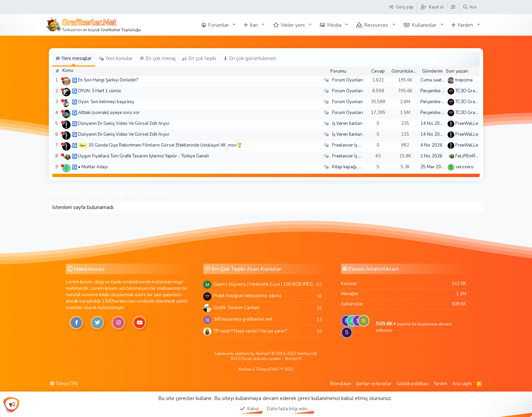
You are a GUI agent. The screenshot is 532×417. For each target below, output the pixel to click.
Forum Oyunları (348, 80)
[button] (234, 25)
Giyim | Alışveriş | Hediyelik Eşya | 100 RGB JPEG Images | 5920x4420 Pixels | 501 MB (265, 284)
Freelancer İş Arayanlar (355, 145)
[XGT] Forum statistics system (266, 359)
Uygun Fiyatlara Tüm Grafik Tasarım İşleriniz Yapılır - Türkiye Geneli (144, 156)
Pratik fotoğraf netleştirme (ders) (247, 296)
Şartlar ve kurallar (374, 384)
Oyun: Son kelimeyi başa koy (106, 102)
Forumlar (218, 25)
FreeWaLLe (467, 124)
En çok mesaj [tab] (158, 58)
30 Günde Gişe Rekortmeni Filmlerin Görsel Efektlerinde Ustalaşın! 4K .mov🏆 (165, 145)
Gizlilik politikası (413, 384)
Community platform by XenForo (266, 354)
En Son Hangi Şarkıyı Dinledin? (108, 80)
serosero (464, 167)
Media (334, 25)
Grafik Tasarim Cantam (236, 308)
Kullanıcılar (424, 25)
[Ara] (469, 7)
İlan (254, 25)
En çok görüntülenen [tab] (250, 58)
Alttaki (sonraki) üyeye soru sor (109, 113)
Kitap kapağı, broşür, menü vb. (362, 167)
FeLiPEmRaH (468, 156)
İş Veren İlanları (347, 124)
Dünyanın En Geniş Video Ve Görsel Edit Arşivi (124, 124)
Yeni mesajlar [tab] (74, 58)
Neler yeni (293, 25)
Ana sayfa (462, 384)
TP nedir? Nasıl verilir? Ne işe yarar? (250, 331)
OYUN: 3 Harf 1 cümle (99, 91)
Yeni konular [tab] (116, 58)
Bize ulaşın (341, 384)
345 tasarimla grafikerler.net (243, 319)
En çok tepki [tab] (199, 58)
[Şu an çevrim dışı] (63, 79)
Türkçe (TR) (64, 384)
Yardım (465, 25)
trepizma (464, 80)
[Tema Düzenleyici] (453, 7)
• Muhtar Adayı (93, 167)
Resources (376, 25)
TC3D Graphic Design (477, 91)
